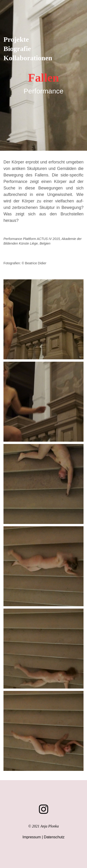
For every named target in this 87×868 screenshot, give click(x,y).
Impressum (32, 837)
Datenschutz (54, 837)
